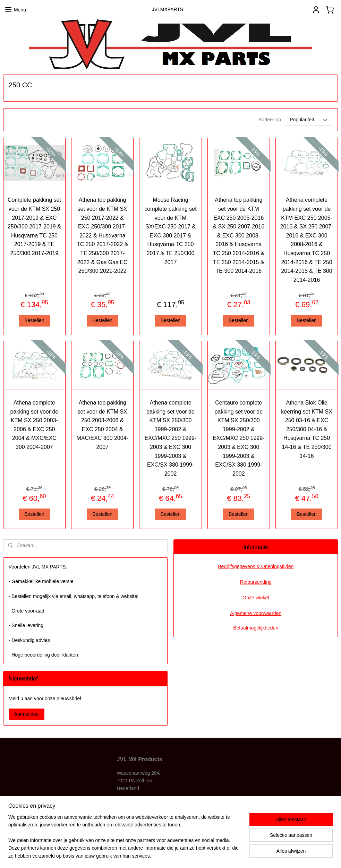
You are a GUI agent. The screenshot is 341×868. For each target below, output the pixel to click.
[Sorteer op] (308, 120)
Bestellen (34, 320)
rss (162, 855)
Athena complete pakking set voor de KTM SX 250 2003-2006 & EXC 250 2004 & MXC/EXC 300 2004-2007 (35, 425)
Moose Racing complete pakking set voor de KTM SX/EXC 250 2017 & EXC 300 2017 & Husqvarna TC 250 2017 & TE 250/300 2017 (170, 231)
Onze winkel (256, 598)
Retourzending (256, 582)
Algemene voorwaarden (256, 613)
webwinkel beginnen (185, 855)
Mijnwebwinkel (239, 855)
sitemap (150, 855)
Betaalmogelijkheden (256, 628)
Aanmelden (27, 714)
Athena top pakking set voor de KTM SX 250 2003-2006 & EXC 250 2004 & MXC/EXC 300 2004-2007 (102, 425)
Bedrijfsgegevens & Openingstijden (256, 566)
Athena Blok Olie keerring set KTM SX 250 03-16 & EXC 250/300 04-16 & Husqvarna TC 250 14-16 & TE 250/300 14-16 (307, 429)
